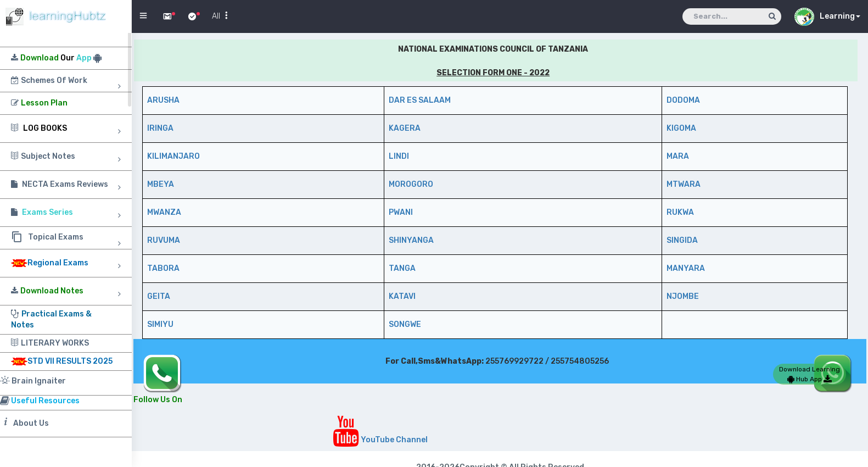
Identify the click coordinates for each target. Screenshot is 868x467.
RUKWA (680, 212)
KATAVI (402, 296)
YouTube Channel (380, 440)
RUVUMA (164, 240)
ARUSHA (163, 100)
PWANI (401, 212)
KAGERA (405, 128)
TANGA (402, 268)
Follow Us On (158, 400)
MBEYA (161, 184)
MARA (678, 156)
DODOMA (683, 100)
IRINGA (160, 128)
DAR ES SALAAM (420, 100)
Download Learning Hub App (810, 374)
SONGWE (405, 324)
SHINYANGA (411, 240)
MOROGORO (411, 184)
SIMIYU (160, 324)
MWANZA (164, 212)
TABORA (163, 268)
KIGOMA (681, 128)
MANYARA (686, 268)
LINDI (399, 156)
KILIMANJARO (173, 156)
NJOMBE (683, 296)
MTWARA (684, 184)
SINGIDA (682, 240)
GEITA (159, 296)
